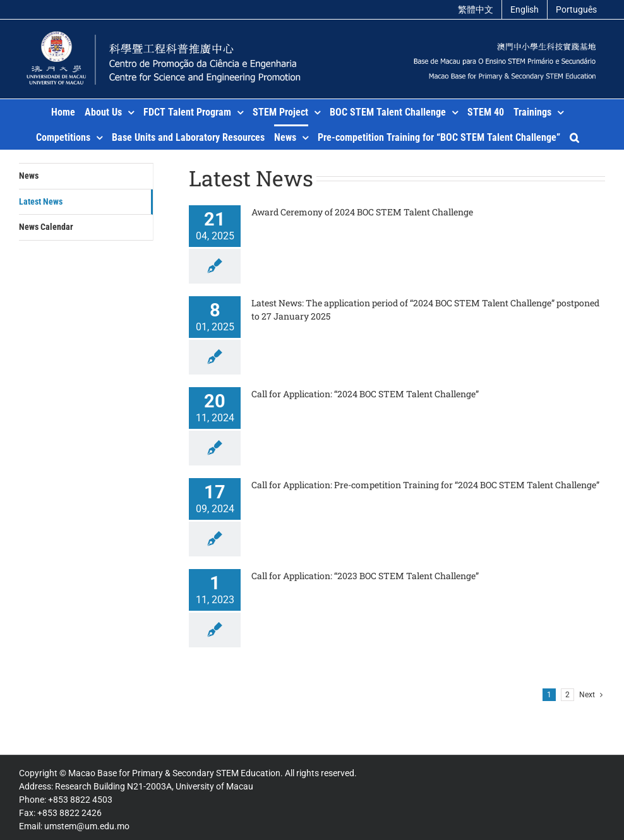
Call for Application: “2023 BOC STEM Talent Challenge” (365, 576)
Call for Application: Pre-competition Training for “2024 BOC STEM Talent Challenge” (425, 485)
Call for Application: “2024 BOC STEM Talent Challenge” (365, 394)
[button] (574, 137)
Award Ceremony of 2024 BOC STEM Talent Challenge (362, 212)
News (29, 176)
